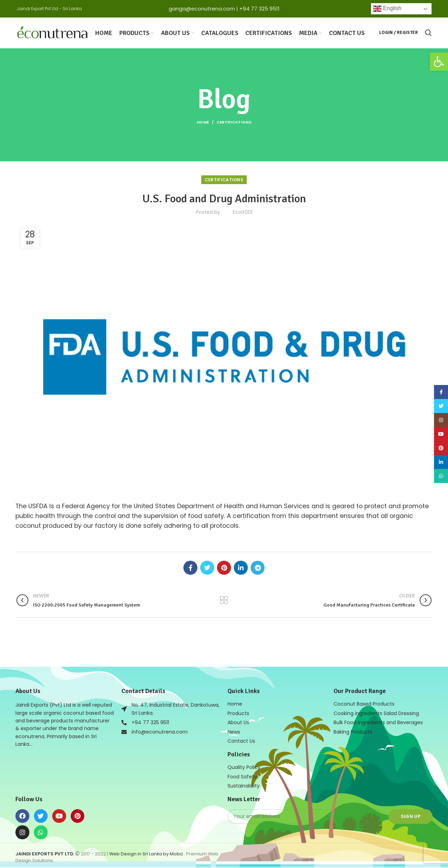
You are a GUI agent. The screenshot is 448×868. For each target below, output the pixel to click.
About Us (238, 721)
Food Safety (242, 774)
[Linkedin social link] (241, 567)
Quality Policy (244, 765)
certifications (234, 121)
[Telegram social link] (258, 567)
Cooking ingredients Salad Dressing (376, 712)
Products (238, 712)
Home (203, 121)
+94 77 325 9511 (260, 9)
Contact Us (241, 739)
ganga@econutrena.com (202, 9)
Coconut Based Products (364, 703)
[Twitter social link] (207, 567)
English (387, 9)
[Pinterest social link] (224, 567)
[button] (439, 62)
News (234, 730)
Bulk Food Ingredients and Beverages (378, 721)
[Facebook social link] (190, 567)
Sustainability (244, 783)
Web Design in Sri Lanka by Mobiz (147, 851)
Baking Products (353, 730)
